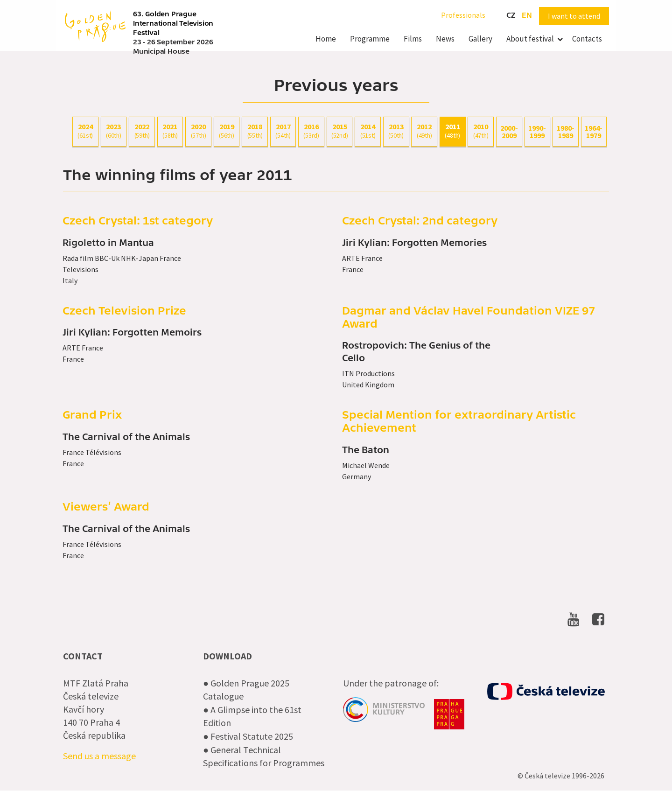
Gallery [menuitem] (480, 39)
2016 (311, 131)
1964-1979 (594, 132)
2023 (114, 131)
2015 (340, 131)
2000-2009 (509, 132)
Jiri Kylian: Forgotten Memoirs (132, 333)
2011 (453, 131)
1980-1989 (566, 132)
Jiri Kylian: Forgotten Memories (414, 243)
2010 (481, 131)
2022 (142, 131)
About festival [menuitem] (530, 39)
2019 (227, 131)
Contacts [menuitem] (587, 39)
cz (511, 15)
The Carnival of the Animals (126, 437)
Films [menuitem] (413, 39)
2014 (368, 131)
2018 (255, 131)
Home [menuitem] (326, 39)
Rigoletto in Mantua (108, 243)
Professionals (463, 15)
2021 (170, 131)
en (527, 15)
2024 (85, 131)
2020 (198, 131)
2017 (283, 131)
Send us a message (99, 756)
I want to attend (574, 16)
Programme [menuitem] (370, 39)
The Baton (366, 450)
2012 (424, 131)
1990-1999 (537, 132)
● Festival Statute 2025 (248, 736)
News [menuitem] (445, 39)
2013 (396, 131)
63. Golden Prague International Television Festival (173, 23)
